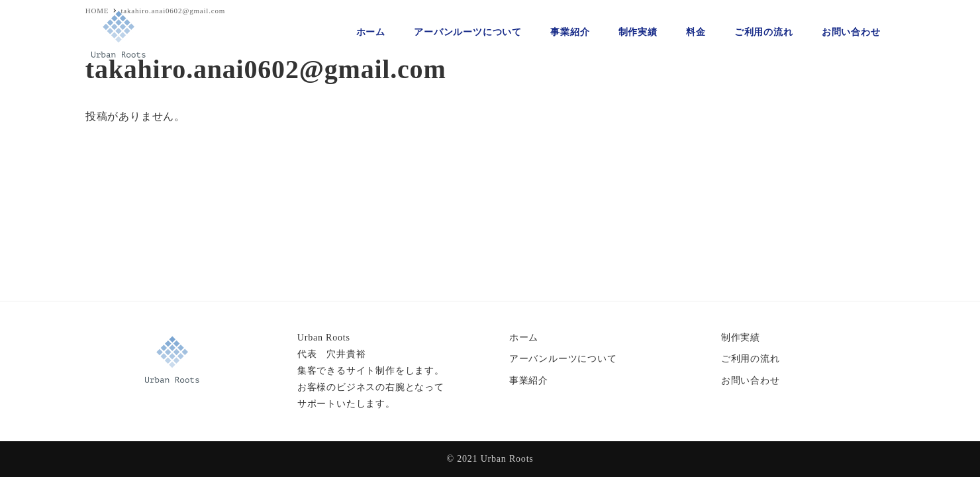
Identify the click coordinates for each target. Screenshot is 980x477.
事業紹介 (529, 381)
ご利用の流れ (751, 359)
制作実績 (741, 338)
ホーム (524, 338)
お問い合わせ (751, 381)
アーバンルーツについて (563, 359)
